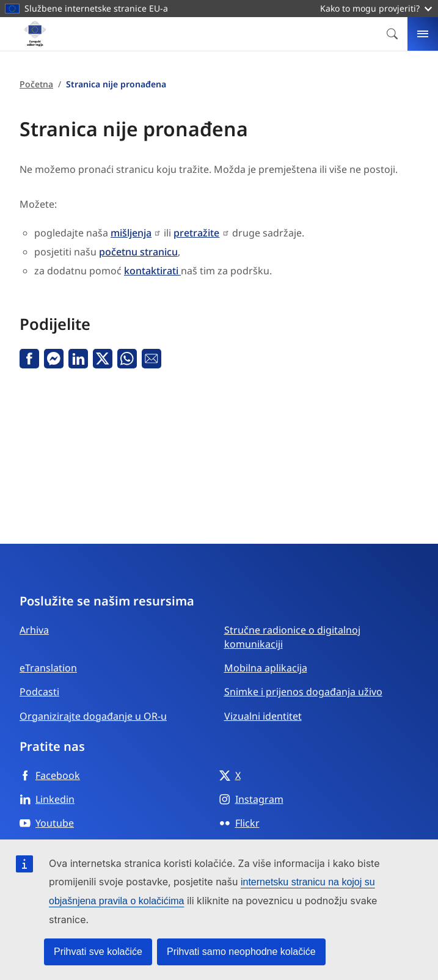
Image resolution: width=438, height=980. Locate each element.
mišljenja (131, 233)
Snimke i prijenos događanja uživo (303, 692)
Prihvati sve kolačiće (98, 952)
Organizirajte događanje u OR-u (93, 716)
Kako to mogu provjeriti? (376, 8)
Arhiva (34, 630)
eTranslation (48, 668)
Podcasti (39, 692)
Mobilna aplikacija (266, 668)
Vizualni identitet (263, 716)
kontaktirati (152, 271)
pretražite (196, 233)
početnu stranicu (138, 252)
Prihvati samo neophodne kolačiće (241, 952)
